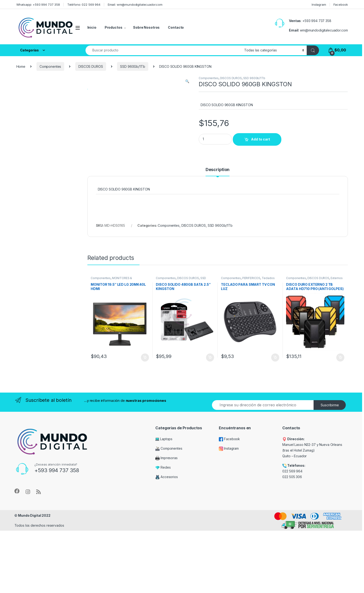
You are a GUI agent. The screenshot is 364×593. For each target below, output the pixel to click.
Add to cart (261, 139)
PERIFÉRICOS (251, 342)
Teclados (268, 342)
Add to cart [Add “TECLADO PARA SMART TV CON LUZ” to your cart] (275, 422)
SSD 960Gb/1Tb (133, 66)
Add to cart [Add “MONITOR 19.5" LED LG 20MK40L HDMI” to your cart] (145, 422)
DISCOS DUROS (91, 66)
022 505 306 (292, 541)
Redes (163, 532)
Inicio (92, 27)
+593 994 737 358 (317, 21)
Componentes (50, 66)
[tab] (218, 236)
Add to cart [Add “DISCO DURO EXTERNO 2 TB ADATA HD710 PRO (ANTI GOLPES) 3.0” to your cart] (340, 422)
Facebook (341, 5)
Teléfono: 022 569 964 (84, 5)
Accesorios (166, 541)
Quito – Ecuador (294, 521)
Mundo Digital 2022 (34, 580)
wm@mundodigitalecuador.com (324, 30)
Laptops (164, 504)
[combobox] (164, 50)
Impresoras (166, 523)
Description (218, 234)
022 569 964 (292, 536)
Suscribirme (330, 469)
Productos (114, 27)
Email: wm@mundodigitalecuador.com (135, 5)
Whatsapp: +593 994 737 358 (38, 5)
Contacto (176, 27)
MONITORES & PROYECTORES (111, 344)
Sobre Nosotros (146, 27)
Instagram (319, 5)
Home (21, 66)
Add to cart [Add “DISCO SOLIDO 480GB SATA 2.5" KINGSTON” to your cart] (210, 422)
